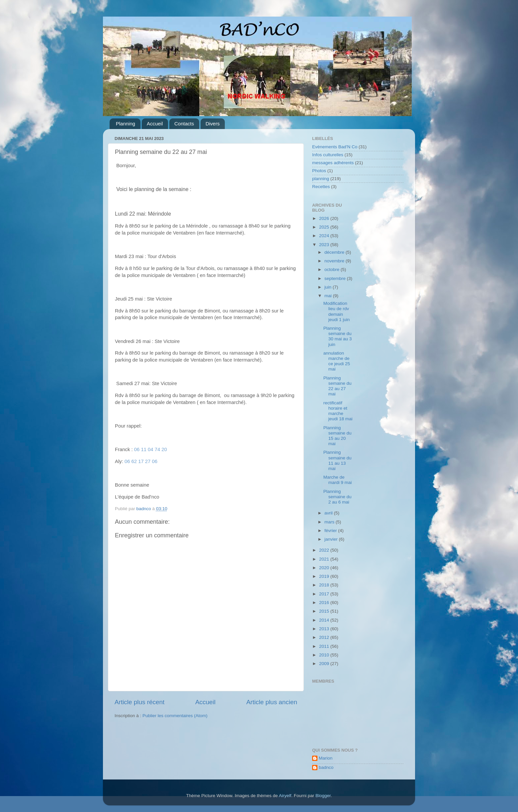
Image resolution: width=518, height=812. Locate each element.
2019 (325, 576)
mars (330, 522)
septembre (336, 278)
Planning (126, 124)
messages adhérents (333, 163)
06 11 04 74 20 (151, 449)
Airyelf (285, 796)
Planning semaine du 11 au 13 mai (338, 460)
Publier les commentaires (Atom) (175, 716)
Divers (213, 124)
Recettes (321, 187)
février (331, 531)
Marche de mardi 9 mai (338, 480)
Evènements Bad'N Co (335, 147)
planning (321, 179)
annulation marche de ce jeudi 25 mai (337, 361)
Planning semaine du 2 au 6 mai (338, 497)
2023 (325, 245)
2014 (325, 620)
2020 (325, 568)
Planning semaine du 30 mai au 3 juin (338, 336)
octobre (333, 270)
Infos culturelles (328, 155)
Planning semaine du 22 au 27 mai (338, 386)
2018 (325, 585)
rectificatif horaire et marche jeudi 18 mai (338, 411)
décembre (335, 252)
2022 (325, 550)
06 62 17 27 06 (141, 461)
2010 (325, 655)
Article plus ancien (272, 702)
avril (329, 513)
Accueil (155, 124)
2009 (325, 664)
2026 (325, 218)
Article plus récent (139, 702)
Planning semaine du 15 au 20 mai (338, 436)
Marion (326, 758)
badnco (326, 767)
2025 (325, 227)
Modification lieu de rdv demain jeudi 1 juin (337, 311)
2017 (325, 594)
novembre (335, 261)
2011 (325, 646)
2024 (325, 236)
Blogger (323, 796)
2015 (325, 611)
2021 (325, 559)
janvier (332, 539)
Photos (319, 171)
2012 (325, 637)
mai (329, 296)
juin (329, 287)
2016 (325, 603)
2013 (325, 629)
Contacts (184, 124)
